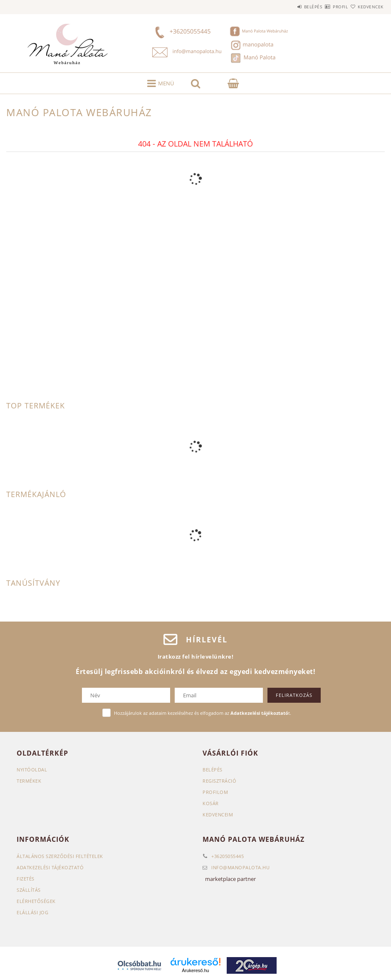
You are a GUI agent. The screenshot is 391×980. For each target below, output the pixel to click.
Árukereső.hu (195, 970)
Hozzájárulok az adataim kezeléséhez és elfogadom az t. (203, 713)
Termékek (29, 781)
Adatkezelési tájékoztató (50, 867)
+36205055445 (228, 856)
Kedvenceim (218, 815)
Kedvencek (366, 7)
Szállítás (29, 890)
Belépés (289, 7)
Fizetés (26, 879)
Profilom (215, 792)
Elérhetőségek (36, 901)
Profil (326, 7)
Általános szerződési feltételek (60, 856)
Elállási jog (32, 912)
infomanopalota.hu (240, 867)
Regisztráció (219, 781)
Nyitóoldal (32, 770)
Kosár (211, 803)
